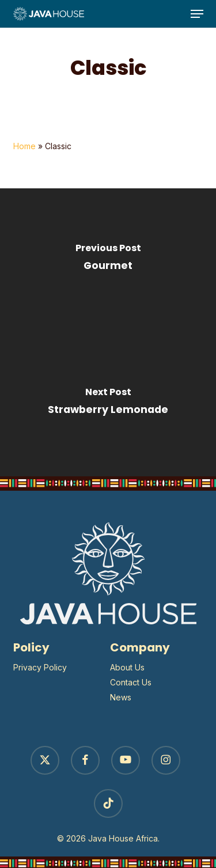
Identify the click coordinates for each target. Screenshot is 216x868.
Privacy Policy (40, 667)
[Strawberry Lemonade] (108, 404)
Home (24, 146)
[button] (197, 14)
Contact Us (131, 682)
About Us (127, 667)
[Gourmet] (108, 260)
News (121, 697)
